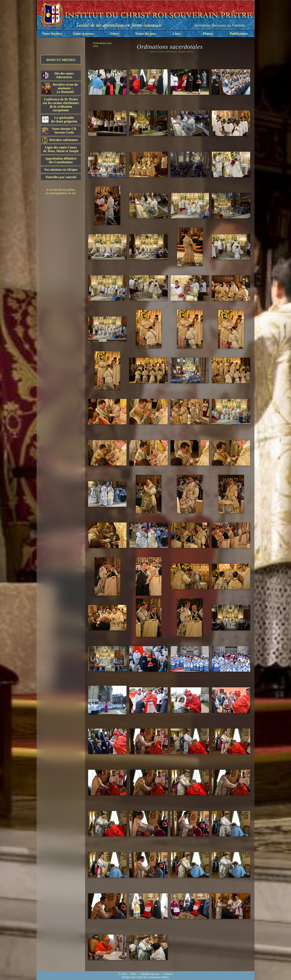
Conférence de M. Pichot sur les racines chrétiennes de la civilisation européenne (61, 105)
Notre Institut (52, 34)
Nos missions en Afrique (61, 170)
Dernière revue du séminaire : (60, 89)
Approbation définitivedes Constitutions (61, 160)
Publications (239, 34)
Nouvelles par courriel (61, 177)
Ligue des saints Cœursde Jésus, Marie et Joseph (61, 149)
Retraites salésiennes (60, 140)
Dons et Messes (61, 60)
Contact (168, 974)
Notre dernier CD (59, 131)
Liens (177, 34)
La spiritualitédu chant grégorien (60, 119)
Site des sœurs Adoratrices (58, 75)
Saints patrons (83, 34)
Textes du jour (145, 34)
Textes (114, 34)
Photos (208, 34)
